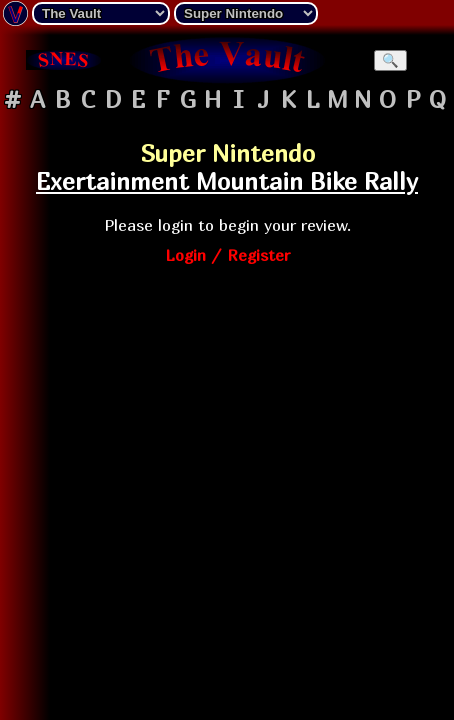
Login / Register (227, 255)
